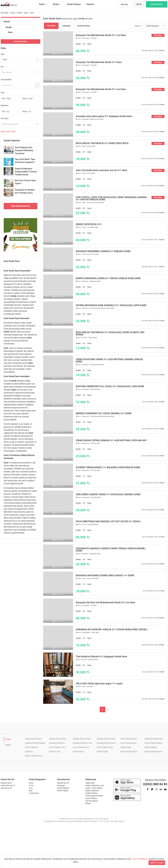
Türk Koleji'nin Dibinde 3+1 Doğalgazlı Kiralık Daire (102, 657)
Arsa (31, 788)
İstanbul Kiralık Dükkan (35, 743)
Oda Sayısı (5, 118)
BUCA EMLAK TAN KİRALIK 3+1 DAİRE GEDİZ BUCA (102, 143)
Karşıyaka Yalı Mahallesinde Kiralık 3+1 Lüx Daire (101, 35)
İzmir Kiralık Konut (81, 747)
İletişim (88, 803)
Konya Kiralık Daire (129, 752)
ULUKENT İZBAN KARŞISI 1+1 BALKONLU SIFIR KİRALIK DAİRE (108, 467)
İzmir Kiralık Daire (128, 743)
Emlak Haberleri (63, 788)
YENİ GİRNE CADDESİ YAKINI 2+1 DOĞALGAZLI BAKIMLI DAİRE (108, 494)
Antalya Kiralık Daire (82, 739)
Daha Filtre (8, 132)
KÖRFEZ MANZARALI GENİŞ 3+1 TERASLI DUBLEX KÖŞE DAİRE (108, 278)
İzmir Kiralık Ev (32, 747)
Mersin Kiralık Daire (34, 756)
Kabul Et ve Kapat (157, 863)
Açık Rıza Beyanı (92, 801)
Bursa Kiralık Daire (129, 739)
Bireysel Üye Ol (6, 783)
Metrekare (5, 105)
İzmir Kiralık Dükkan (153, 743)
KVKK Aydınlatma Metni (94, 796)
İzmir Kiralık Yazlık (105, 747)
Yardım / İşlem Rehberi (94, 788)
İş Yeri (31, 786)
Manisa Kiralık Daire (153, 752)
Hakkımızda (90, 783)
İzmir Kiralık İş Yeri (57, 747)
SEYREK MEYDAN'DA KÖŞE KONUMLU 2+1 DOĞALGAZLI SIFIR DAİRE (111, 305)
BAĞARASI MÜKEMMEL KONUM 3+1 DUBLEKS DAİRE (103, 251)
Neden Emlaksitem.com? (95, 786)
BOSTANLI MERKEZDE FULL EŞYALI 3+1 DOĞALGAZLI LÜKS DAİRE (110, 386)
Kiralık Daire (126, 747)
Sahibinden (66, 26)
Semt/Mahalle (6, 80)
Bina (31, 791)
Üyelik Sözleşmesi (92, 791)
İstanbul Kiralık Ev (57, 743)
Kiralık (9, 27)
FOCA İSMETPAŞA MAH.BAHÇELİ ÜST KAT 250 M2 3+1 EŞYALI (108, 522)
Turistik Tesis (34, 793)
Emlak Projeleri (63, 791)
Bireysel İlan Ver (63, 783)
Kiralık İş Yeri (55, 752)
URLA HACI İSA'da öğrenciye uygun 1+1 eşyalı (99, 684)
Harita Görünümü (21, 42)
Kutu (137, 26)
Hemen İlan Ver (157, 4)
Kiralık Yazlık (102, 752)
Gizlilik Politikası (92, 793)
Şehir (3, 54)
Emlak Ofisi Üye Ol (8, 786)
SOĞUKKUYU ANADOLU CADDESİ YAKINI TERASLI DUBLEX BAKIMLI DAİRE (111, 550)
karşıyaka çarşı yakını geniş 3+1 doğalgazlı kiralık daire (104, 116)
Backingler (61, 786)
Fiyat (3, 93)
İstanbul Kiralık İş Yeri (82, 743)
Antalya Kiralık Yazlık (106, 739)
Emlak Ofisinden (84, 26)
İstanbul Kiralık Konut (106, 743)
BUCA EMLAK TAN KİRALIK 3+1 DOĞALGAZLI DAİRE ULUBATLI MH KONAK (110, 334)
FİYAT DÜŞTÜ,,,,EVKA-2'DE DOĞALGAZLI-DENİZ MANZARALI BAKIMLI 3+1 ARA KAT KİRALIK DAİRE (112, 198)
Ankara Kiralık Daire (58, 739)
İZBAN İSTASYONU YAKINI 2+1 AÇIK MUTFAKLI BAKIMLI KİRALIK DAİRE (109, 361)
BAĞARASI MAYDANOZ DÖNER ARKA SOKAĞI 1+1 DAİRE (105, 576)
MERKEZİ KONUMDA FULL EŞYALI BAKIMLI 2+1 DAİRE (104, 413)
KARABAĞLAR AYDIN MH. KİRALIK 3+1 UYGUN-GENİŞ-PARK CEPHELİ (112, 630)
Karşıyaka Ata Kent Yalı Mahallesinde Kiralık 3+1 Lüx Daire (106, 603)
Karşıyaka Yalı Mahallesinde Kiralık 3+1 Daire (99, 62)
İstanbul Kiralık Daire (154, 739)
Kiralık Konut (78, 752)
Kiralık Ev (29, 752)
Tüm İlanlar (51, 26)
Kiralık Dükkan (151, 747)
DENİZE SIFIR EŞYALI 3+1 (89, 224)
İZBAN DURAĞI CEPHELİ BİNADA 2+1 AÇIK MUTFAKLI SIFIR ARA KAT (111, 440)
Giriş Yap (124, 4)
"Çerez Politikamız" (140, 859)
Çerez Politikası (91, 798)
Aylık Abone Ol (6, 788)
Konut (7, 22)
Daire (10, 32)
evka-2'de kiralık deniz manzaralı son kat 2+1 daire (102, 170)
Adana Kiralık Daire (33, 739)
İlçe (2, 67)
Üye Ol (139, 4)
